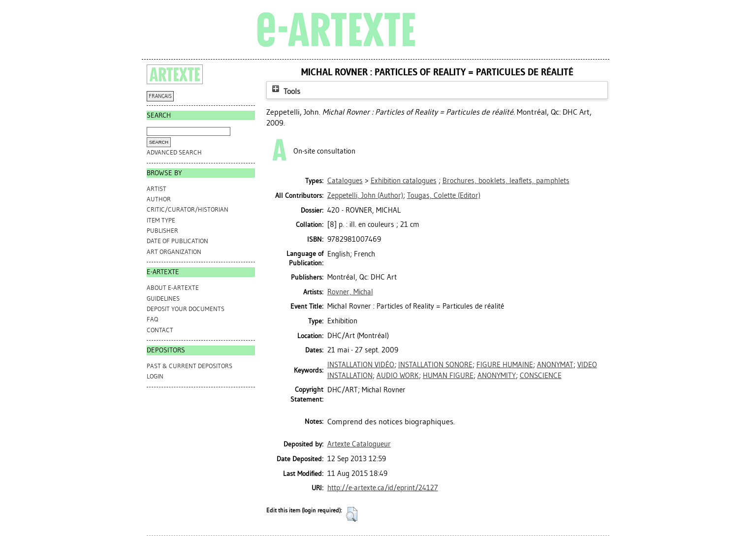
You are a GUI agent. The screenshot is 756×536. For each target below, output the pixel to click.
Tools (285, 91)
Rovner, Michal (350, 292)
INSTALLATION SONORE (435, 365)
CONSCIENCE (541, 376)
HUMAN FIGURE (448, 376)
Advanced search (174, 152)
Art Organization (174, 252)
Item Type (161, 220)
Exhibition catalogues (404, 181)
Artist (157, 189)
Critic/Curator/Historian (188, 209)
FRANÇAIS (160, 96)
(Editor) (444, 195)
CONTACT (160, 330)
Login (155, 376)
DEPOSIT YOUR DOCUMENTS (186, 309)
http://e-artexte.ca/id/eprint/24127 (383, 488)
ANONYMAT (555, 365)
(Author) (365, 195)
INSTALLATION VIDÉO (361, 365)
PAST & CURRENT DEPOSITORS (189, 366)
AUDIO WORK (398, 376)
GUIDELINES (163, 299)
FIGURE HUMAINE (505, 365)
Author (159, 199)
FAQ (152, 319)
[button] (352, 514)
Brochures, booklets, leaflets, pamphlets (506, 181)
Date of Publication (177, 241)
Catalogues (345, 181)
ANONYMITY (497, 376)
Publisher (162, 231)
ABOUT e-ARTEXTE (173, 288)
